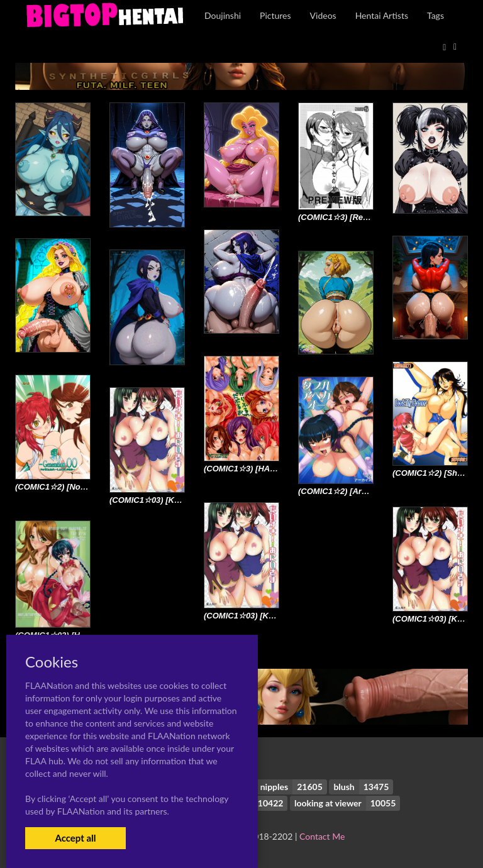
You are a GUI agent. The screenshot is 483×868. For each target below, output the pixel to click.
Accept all (75, 838)
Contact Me (322, 836)
